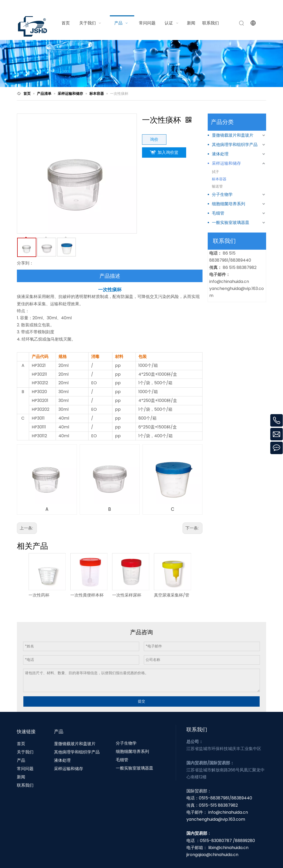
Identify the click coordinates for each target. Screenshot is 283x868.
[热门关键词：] (242, 23)
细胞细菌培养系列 (228, 204)
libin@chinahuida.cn (228, 848)
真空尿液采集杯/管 (172, 595)
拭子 (215, 172)
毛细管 (218, 213)
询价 (154, 139)
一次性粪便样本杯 (87, 595)
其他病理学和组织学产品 (235, 145)
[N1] (141, 64)
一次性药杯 (39, 595)
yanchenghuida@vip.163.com (216, 819)
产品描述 (110, 276)
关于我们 (25, 752)
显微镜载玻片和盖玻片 (233, 135)
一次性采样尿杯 (127, 595)
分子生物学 (222, 194)
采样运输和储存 (226, 163)
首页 (21, 744)
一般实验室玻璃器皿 (231, 223)
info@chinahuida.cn (202, 6)
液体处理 (220, 154)
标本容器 (219, 179)
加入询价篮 (168, 152)
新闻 (21, 777)
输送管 (217, 186)
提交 (141, 701)
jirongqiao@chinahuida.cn (212, 855)
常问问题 (25, 769)
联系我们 (25, 785)
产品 (21, 760)
